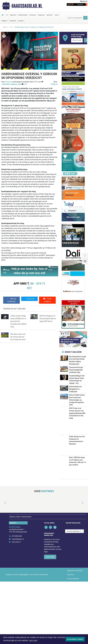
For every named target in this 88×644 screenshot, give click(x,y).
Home (5, 27)
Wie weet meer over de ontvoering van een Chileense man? (18, 337)
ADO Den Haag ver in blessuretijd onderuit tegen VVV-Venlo (48, 318)
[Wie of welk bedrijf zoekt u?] (77, 40)
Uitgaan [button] (4, 21)
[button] (3, 565)
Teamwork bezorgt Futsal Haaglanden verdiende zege (76, 385)
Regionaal (41, 15)
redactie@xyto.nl (18, 602)
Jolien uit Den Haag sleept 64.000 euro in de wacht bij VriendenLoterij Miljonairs (18, 321)
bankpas (14, 84)
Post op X (29, 299)
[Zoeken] (85, 18)
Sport (57, 15)
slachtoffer (6, 84)
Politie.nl (54, 84)
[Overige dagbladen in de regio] (75, 594)
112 (7, 15)
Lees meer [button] (33, 640)
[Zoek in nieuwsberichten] (75, 18)
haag (19, 84)
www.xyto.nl (16, 604)
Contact (21, 21)
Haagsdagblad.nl (27, 6)
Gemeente (33, 15)
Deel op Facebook (11, 300)
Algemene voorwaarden (75, 633)
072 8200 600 (17, 599)
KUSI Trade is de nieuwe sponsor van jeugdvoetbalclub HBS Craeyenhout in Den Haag (77, 476)
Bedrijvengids (23, 15)
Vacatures (13, 21)
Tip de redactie (47, 300)
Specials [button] (49, 15)
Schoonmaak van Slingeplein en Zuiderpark (75, 432)
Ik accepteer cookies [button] (75, 639)
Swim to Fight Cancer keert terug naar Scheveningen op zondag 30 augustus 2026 (77, 450)
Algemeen (13, 15)
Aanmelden (50, 619)
